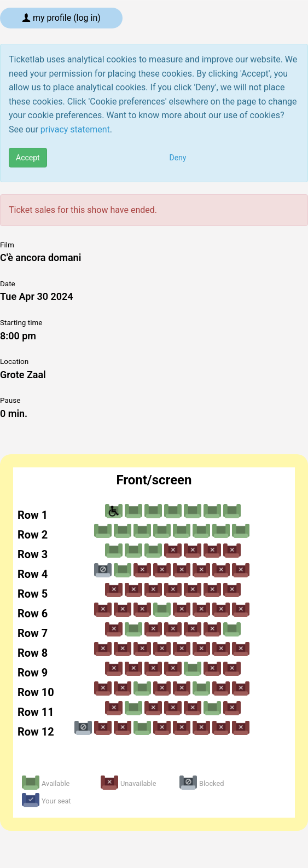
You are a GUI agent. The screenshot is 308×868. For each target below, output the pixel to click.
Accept (28, 158)
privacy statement (75, 129)
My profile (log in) (61, 18)
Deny (178, 158)
